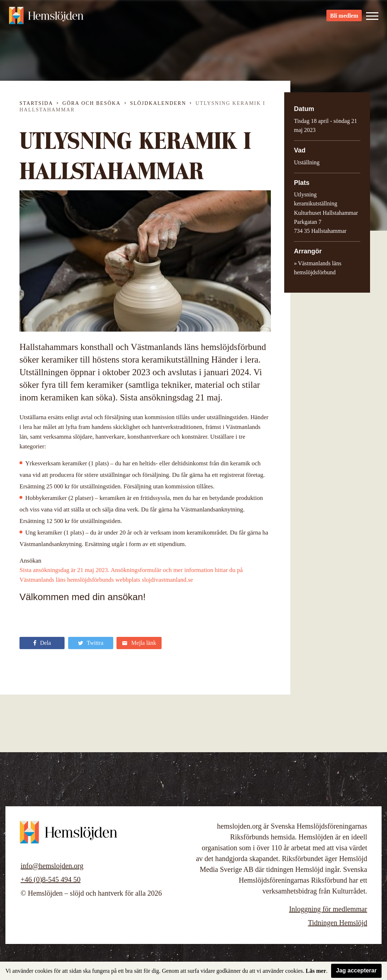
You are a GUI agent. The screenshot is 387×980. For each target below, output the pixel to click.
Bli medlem (344, 18)
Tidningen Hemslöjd (338, 923)
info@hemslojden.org (52, 866)
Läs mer (316, 971)
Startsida (36, 103)
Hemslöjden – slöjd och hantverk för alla (48, 18)
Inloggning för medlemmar (328, 909)
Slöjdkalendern (158, 103)
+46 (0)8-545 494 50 (50, 879)
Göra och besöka (91, 103)
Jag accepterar (357, 970)
